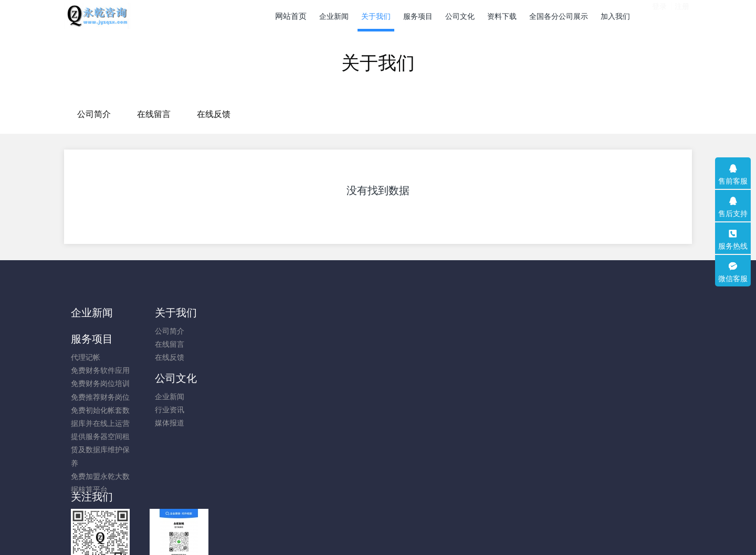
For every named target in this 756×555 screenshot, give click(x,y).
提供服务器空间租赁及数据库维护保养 (257, 423)
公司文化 (328, 313)
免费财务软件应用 (257, 344)
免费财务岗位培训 (257, 357)
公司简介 (318, 114)
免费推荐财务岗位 (257, 371)
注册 (682, 15)
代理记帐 (243, 331)
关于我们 (171, 313)
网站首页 (291, 16)
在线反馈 (438, 114)
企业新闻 (92, 313)
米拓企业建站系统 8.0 (385, 532)
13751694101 (580, 337)
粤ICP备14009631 (378, 519)
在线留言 (378, 114)
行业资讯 (321, 344)
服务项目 (249, 313)
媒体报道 (321, 357)
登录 (659, 15)
